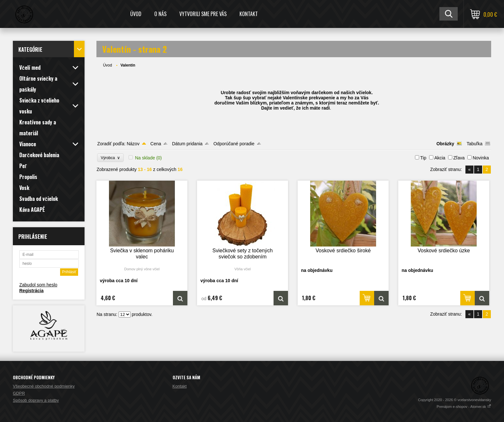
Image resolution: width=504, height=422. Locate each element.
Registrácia (31, 291)
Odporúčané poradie (234, 144)
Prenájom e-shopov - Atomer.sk (464, 407)
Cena (156, 144)
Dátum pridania (187, 144)
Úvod (136, 14)
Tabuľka (475, 144)
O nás (160, 14)
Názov (133, 144)
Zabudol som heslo (38, 285)
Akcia (440, 158)
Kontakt (249, 14)
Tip (423, 158)
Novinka (481, 158)
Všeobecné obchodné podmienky (44, 386)
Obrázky (445, 144)
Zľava (459, 158)
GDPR (19, 393)
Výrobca (110, 158)
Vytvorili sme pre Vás (203, 14)
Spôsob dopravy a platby (36, 400)
